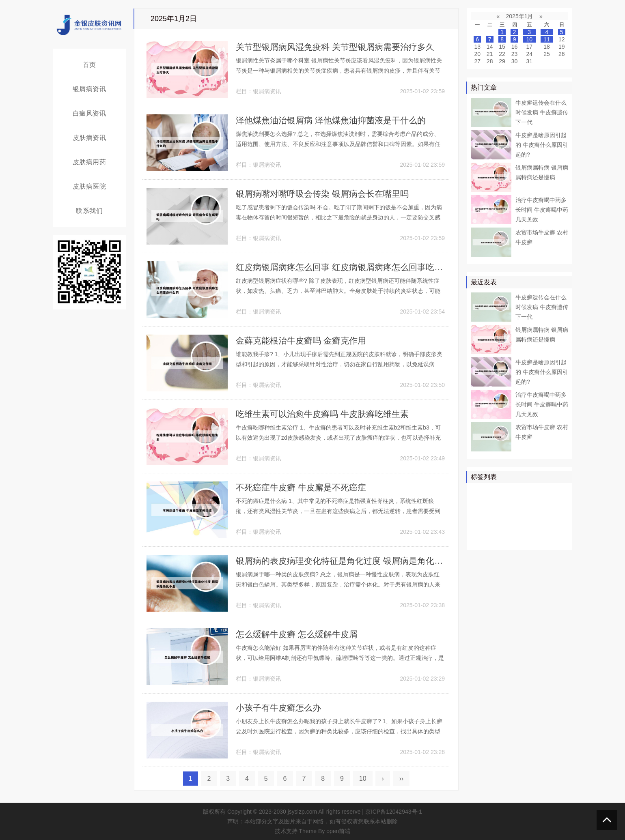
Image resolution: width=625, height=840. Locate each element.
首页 (89, 65)
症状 (478, 539)
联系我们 (89, 211)
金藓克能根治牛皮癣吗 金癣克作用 (304, 341)
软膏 (496, 516)
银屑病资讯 (89, 89)
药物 (478, 504)
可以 (554, 504)
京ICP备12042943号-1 (394, 812)
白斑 (537, 516)
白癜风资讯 (89, 113)
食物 (496, 539)
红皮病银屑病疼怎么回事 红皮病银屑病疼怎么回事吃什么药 (353, 267)
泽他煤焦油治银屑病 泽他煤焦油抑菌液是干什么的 (335, 120)
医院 (496, 504)
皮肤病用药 (89, 162)
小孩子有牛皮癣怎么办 (280, 708)
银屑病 (481, 492)
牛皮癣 (522, 492)
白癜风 (516, 516)
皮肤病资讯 (89, 138)
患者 (560, 492)
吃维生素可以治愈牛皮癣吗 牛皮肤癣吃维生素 (326, 414)
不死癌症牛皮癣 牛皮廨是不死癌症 (304, 487)
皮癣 (513, 539)
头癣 (554, 527)
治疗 (502, 492)
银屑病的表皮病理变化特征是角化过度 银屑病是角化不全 (349, 561)
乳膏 (531, 539)
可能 (554, 516)
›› (402, 779)
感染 (537, 527)
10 (363, 779)
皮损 (519, 527)
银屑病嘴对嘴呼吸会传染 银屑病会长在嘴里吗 (326, 194)
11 (547, 39)
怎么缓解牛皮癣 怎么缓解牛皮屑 (300, 634)
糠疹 (548, 539)
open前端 (338, 831)
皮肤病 (534, 504)
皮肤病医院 (89, 186)
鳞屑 (478, 516)
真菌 (513, 504)
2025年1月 (520, 16)
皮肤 (542, 492)
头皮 (502, 527)
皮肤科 (481, 527)
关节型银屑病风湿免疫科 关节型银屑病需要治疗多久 (340, 47)
